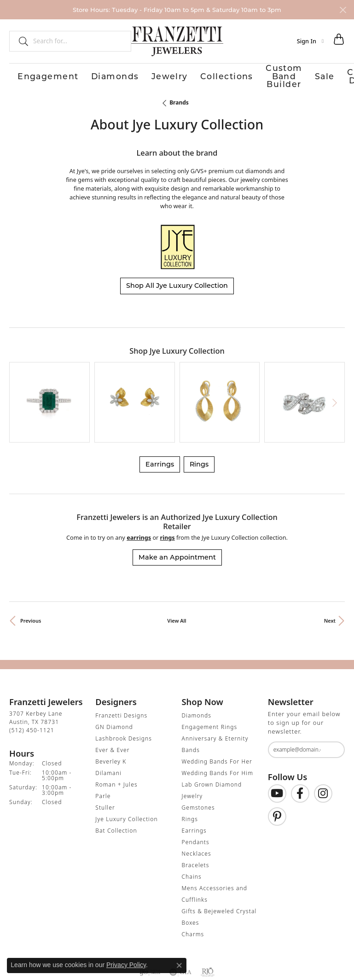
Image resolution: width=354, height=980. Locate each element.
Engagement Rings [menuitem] (210, 675)
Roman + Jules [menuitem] (116, 733)
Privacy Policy (132, 948)
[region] (177, 376)
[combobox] (78, 41)
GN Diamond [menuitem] (114, 675)
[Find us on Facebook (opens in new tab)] (300, 742)
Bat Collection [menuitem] (116, 779)
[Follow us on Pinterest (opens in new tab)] (277, 765)
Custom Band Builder (181, 75)
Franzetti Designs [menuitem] (121, 664)
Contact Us (329, 75)
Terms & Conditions (186, 948)
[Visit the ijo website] (150, 921)
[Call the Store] (32, 679)
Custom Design (256, 75)
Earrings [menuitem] (194, 779)
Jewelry (99, 75)
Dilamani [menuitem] (108, 721)
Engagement (29, 75)
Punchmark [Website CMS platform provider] (195, 975)
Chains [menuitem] (192, 825)
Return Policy (86, 948)
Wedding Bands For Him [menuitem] (218, 721)
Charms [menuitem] (193, 883)
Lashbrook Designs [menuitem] (124, 687)
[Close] (343, 10)
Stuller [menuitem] (105, 756)
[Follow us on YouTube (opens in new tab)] (277, 742)
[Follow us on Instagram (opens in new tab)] (323, 742)
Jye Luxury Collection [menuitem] (126, 767)
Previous (31, 569)
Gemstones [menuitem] (198, 756)
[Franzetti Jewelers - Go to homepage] (177, 41)
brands (179, 101)
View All (177, 569)
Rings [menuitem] (190, 767)
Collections (129, 75)
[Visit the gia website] (180, 921)
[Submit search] (20, 41)
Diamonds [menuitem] (197, 664)
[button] (310, 41)
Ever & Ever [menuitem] (112, 698)
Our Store (296, 75)
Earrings (160, 413)
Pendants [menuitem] (196, 790)
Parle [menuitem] (103, 744)
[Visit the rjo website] (208, 921)
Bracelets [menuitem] (196, 814)
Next (330, 569)
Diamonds (68, 75)
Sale (223, 75)
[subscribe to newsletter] (332, 699)
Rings (199, 413)
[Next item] (334, 376)
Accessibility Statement (255, 948)
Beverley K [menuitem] (111, 710)
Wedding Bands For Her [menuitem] (217, 710)
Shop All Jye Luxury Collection (177, 284)
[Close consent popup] (179, 965)
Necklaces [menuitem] (197, 802)
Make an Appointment (177, 506)
